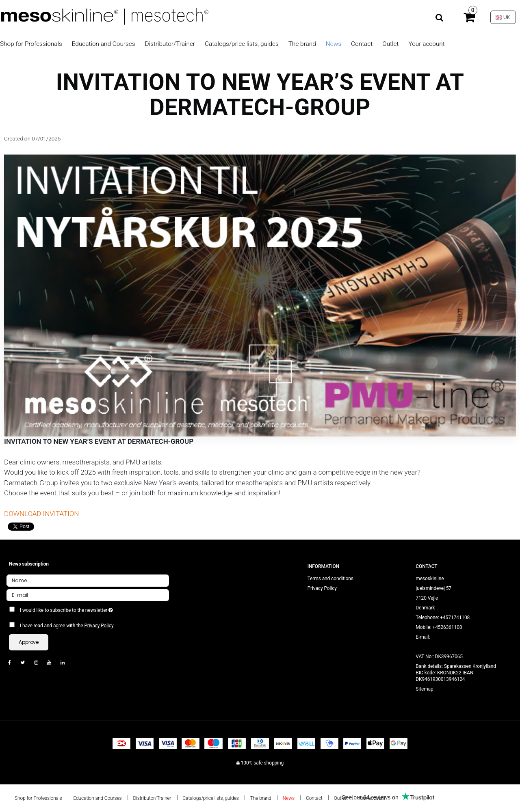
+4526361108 (447, 627)
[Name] (88, 580)
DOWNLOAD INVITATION (41, 514)
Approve (29, 642)
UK (503, 17)
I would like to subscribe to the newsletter (95, 609)
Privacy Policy (99, 626)
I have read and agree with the (67, 626)
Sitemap (424, 689)
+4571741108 (455, 618)
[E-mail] (88, 595)
